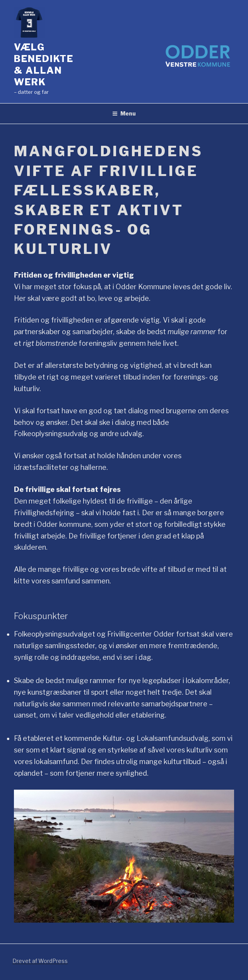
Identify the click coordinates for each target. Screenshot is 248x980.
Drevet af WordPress (40, 961)
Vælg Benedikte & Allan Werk (44, 65)
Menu (124, 113)
